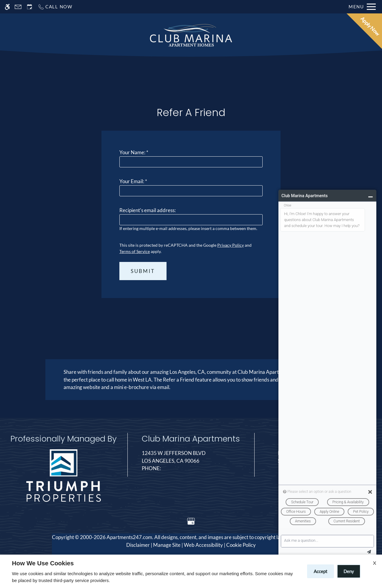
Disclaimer (138, 545)
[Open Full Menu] (362, 7)
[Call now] (55, 7)
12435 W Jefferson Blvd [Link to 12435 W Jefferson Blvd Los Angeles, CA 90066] (191, 457)
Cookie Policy (241, 545)
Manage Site (167, 545)
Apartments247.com (129, 537)
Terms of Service (135, 251)
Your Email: (133, 181)
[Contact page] (18, 7)
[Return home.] (191, 36)
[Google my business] (191, 521)
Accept (321, 571)
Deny (349, 571)
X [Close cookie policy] (375, 563)
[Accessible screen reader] (7, 7)
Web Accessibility (203, 545)
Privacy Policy (231, 245)
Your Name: (134, 152)
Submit (143, 271)
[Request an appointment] (30, 7)
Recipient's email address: (148, 210)
